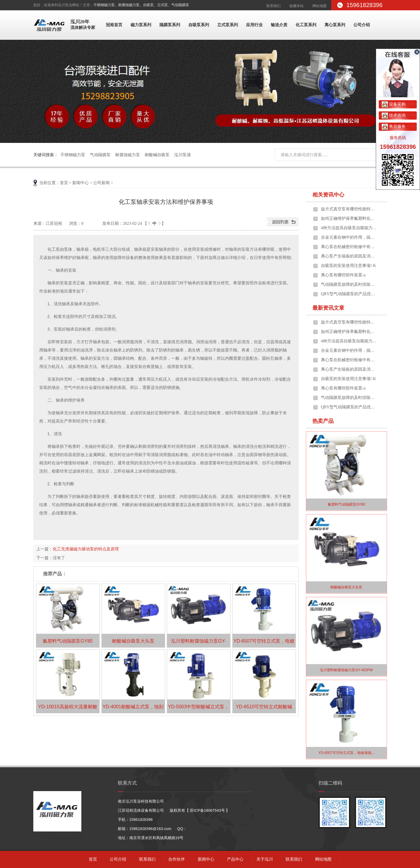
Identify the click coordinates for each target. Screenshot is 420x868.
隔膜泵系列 (170, 25)
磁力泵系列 (141, 25)
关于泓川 (265, 859)
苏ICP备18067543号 (207, 810)
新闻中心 (80, 183)
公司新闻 (101, 183)
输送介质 (279, 25)
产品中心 (235, 859)
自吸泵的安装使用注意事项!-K (349, 266)
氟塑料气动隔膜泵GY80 (68, 641)
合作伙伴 (177, 859)
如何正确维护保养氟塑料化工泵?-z (349, 218)
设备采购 (394, 104)
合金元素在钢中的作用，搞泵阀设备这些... (349, 237)
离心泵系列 (335, 25)
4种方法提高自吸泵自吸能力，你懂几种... (349, 228)
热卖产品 (323, 421)
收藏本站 (297, 6)
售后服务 (394, 126)
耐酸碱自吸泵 (157, 155)
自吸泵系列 (199, 25)
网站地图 (319, 6)
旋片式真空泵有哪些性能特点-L (349, 209)
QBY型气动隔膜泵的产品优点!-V (349, 294)
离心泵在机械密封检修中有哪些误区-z (349, 247)
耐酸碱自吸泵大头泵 (133, 641)
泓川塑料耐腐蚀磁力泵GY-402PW (346, 670)
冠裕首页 (114, 25)
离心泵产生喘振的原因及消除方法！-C (349, 256)
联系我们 (274, 6)
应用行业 (254, 25)
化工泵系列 (306, 25)
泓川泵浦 (182, 155)
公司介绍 (362, 25)
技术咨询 (394, 115)
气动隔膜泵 (100, 155)
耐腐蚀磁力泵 (128, 155)
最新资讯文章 (328, 308)
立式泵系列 (228, 25)
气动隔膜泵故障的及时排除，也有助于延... (349, 284)
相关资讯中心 (328, 195)
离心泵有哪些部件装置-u (343, 275)
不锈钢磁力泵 (73, 155)
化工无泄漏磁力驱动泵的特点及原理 (86, 549)
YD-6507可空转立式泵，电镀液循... (346, 753)
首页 (64, 183)
